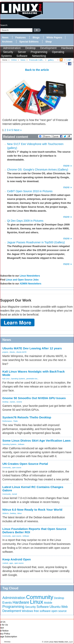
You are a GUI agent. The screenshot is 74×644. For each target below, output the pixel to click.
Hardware (67, 48)
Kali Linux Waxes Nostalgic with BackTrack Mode (34, 373)
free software (42, 611)
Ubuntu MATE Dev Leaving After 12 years (32, 348)
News (5, 38)
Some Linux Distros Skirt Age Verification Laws (37, 441)
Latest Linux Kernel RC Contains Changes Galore (33, 489)
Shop (48, 42)
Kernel (14, 494)
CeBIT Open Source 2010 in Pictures (30, 191)
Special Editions (29, 42)
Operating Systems (18, 379)
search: (4, 25)
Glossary (7, 642)
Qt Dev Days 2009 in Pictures (25, 221)
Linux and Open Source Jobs (22, 280)
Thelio (15, 421)
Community (7, 468)
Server (22, 52)
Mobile (48, 603)
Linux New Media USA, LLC (61, 642)
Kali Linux (6, 379)
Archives (7, 42)
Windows (27, 611)
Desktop (30, 48)
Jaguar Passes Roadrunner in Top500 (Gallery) (36, 242)
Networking (39, 56)
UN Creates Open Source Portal (25, 464)
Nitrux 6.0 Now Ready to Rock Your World (32, 510)
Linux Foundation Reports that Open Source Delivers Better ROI (34, 531)
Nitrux (20, 513)
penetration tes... (33, 379)
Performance (7, 421)
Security (8, 52)
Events (7, 603)
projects (5, 352)
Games (13, 402)
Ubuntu (12, 352)
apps (11, 563)
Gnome (19, 402)
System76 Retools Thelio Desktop (27, 417)
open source (17, 468)
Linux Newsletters (30, 276)
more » (67, 166)
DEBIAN (5, 513)
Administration (12, 48)
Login (69, 60)
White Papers (54, 38)
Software (22, 56)
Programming (39, 52)
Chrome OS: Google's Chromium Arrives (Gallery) (38, 170)
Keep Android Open (17, 559)
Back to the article (37, 70)
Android (5, 563)
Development (48, 48)
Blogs (36, 38)
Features (21, 38)
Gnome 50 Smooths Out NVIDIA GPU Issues (34, 398)
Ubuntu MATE (21, 352)
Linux (37, 602)
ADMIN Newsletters (30, 284)
